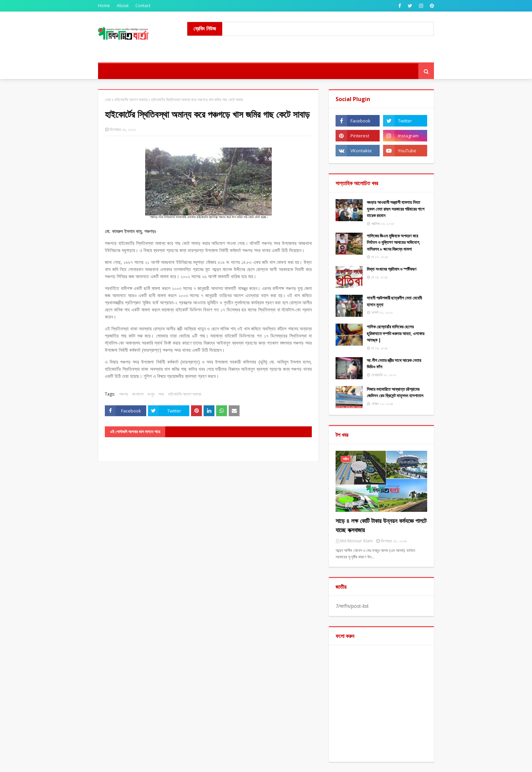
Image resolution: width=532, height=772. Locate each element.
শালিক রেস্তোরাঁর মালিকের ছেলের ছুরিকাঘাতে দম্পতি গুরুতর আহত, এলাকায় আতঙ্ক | (396, 333)
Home (104, 6)
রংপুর (151, 394)
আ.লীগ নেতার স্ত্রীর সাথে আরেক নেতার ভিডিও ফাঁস (394, 364)
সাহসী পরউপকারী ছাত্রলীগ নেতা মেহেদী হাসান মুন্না (394, 301)
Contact (143, 6)
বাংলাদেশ (138, 394)
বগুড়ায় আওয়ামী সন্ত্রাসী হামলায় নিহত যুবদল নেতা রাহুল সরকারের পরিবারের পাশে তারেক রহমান (396, 209)
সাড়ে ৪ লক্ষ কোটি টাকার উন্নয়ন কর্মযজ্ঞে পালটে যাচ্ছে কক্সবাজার (381, 525)
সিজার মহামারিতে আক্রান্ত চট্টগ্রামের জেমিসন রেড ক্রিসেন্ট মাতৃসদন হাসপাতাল (395, 392)
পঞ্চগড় (123, 394)
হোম (108, 100)
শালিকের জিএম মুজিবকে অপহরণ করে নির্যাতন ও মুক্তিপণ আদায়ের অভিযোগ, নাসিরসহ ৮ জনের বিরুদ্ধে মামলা (394, 242)
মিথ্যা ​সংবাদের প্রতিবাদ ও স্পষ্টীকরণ (392, 269)
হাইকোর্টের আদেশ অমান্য (131, 100)
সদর (161, 394)
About (123, 6)
